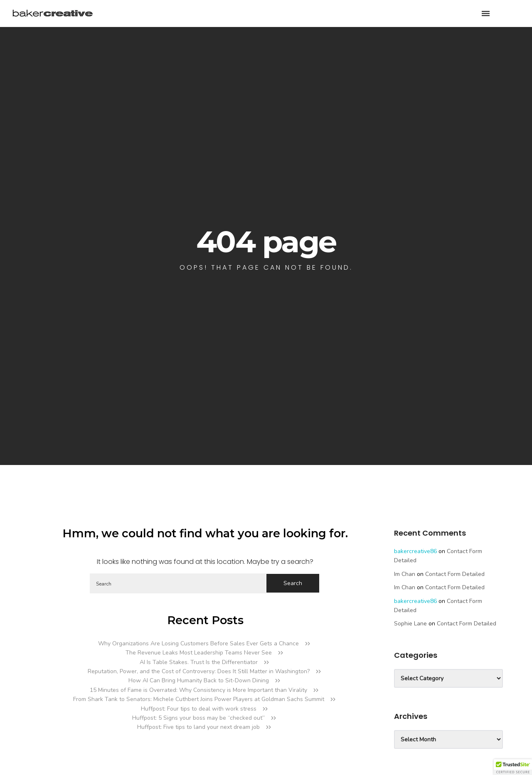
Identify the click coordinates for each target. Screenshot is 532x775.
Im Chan (405, 574)
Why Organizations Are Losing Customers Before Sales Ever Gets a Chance (198, 643)
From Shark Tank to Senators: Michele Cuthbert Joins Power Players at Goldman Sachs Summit (199, 699)
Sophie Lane (410, 624)
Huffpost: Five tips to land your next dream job (198, 727)
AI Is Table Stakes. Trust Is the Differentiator (199, 662)
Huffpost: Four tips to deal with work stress (199, 709)
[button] (513, 767)
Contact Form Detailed (455, 574)
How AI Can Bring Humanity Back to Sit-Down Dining (199, 680)
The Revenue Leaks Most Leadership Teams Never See (199, 653)
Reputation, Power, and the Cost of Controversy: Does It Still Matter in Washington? (199, 671)
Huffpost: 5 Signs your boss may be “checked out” (198, 718)
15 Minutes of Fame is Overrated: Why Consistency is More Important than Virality (198, 690)
